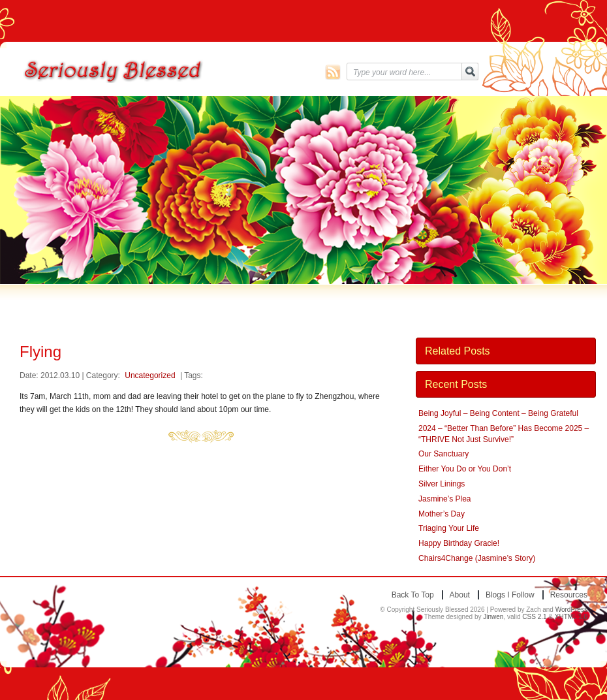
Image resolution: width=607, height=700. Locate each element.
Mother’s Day (442, 514)
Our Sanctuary (444, 454)
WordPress (571, 610)
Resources (569, 595)
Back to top (413, 595)
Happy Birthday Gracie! (459, 543)
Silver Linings (442, 484)
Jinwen (493, 617)
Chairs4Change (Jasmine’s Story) (477, 558)
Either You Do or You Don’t (465, 469)
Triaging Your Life (449, 528)
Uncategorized (150, 375)
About (460, 595)
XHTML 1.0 (571, 617)
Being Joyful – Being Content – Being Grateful (498, 413)
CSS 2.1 (534, 617)
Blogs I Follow (510, 595)
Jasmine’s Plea (444, 499)
